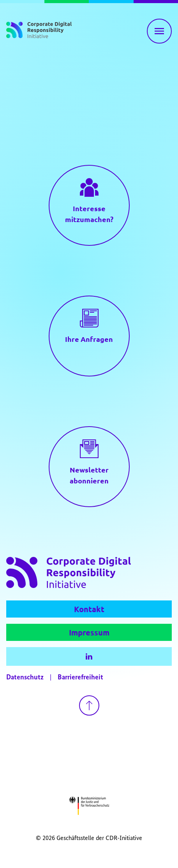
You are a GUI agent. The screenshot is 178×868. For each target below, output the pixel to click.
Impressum (89, 632)
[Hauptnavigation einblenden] (159, 31)
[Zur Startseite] (39, 31)
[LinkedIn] (89, 656)
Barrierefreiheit (80, 677)
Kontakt (89, 609)
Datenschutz (25, 677)
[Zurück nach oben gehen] (89, 705)
